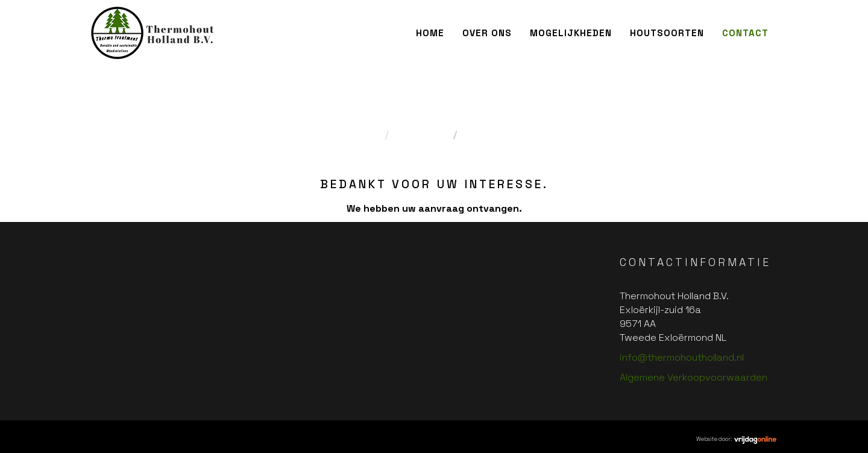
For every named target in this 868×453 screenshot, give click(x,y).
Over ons (487, 33)
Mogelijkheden (571, 33)
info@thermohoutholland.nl (682, 357)
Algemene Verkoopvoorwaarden (693, 377)
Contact (745, 33)
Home (430, 33)
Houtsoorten (667, 33)
